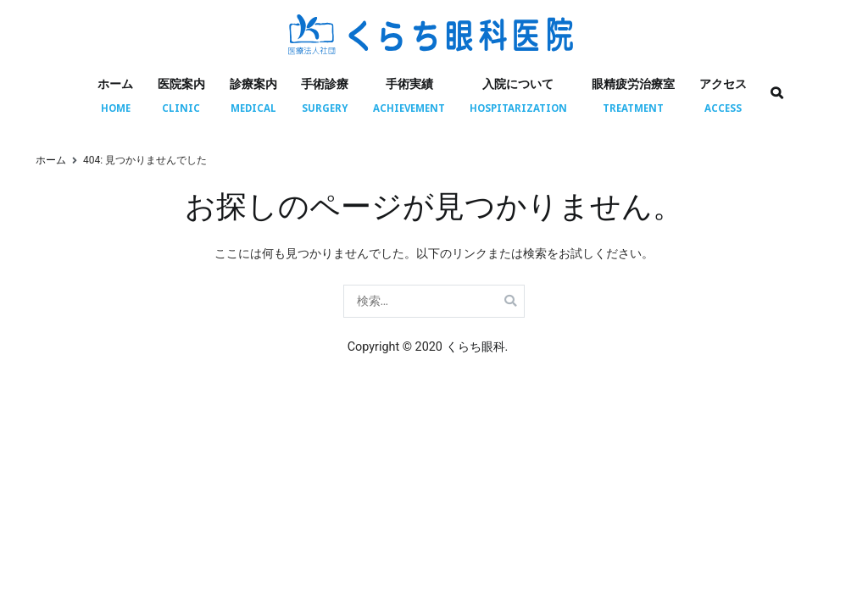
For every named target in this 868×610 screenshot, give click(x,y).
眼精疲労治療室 (633, 83)
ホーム (115, 83)
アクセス (723, 83)
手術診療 (325, 83)
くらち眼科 (476, 347)
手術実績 (409, 83)
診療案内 (253, 83)
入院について (518, 83)
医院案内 (181, 83)
